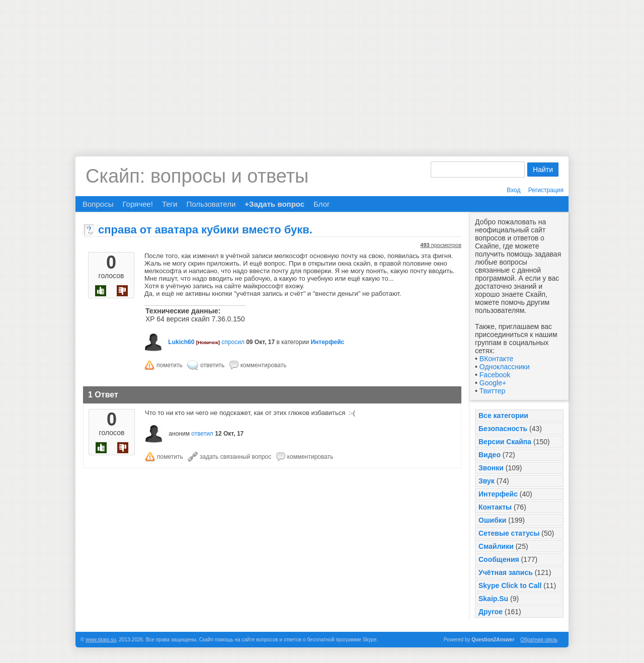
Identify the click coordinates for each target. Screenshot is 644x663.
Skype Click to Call (510, 586)
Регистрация (546, 190)
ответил (202, 434)
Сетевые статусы (509, 533)
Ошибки (492, 520)
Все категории (503, 416)
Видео (490, 455)
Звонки (491, 468)
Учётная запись (506, 572)
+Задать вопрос (274, 204)
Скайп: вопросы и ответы (197, 176)
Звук (487, 481)
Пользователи (211, 204)
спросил (233, 342)
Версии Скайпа (505, 442)
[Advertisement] (322, 70)
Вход (513, 190)
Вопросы (98, 204)
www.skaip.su (101, 640)
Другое (491, 612)
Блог (321, 204)
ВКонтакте (496, 359)
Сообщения (499, 559)
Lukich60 (181, 342)
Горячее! (137, 204)
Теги (170, 204)
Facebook (495, 375)
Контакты (495, 507)
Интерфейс (498, 494)
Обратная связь (539, 640)
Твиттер (492, 391)
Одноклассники (505, 367)
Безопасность (503, 429)
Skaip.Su (493, 599)
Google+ (493, 383)
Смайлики (496, 546)
